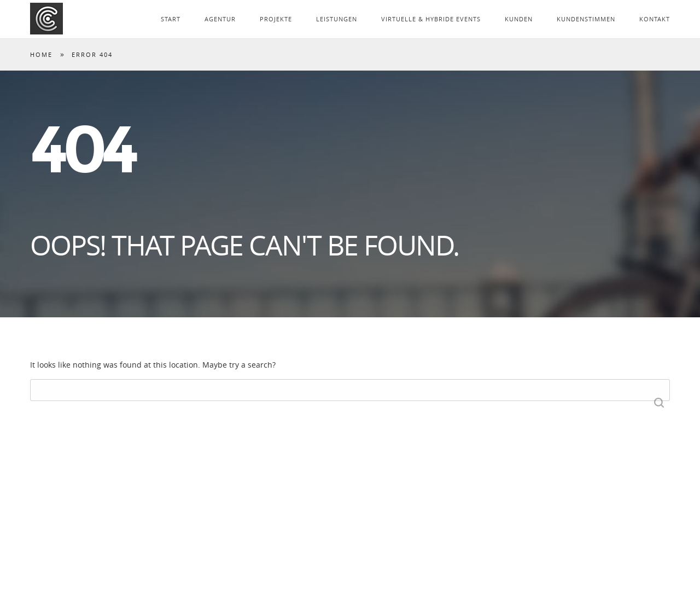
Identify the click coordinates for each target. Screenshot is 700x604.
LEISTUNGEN (337, 19)
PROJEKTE (276, 19)
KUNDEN (519, 19)
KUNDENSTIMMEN (586, 19)
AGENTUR (220, 19)
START (171, 19)
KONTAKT (655, 19)
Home (41, 54)
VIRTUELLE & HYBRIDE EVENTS (431, 19)
